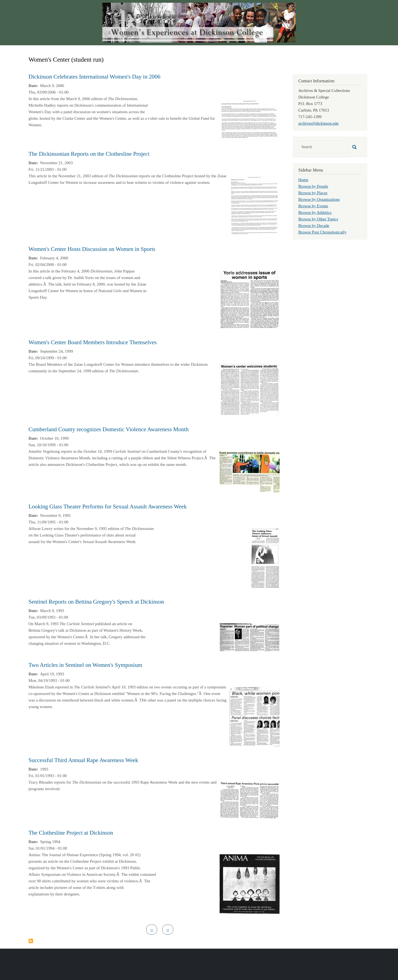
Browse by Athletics (315, 212)
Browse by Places (313, 193)
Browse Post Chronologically (323, 232)
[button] (250, 119)
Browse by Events (313, 206)
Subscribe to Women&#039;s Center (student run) (31, 941)
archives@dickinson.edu (319, 123)
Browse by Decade (314, 226)
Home (303, 180)
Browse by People (313, 186)
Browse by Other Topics (318, 219)
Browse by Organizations (319, 199)
